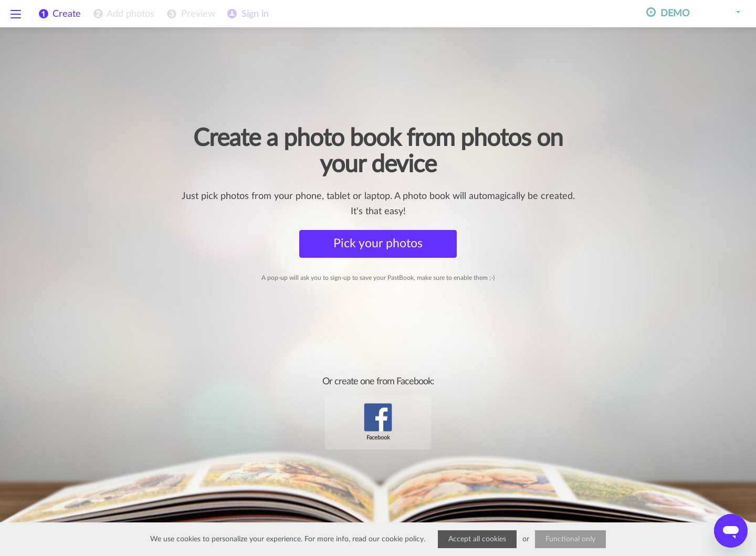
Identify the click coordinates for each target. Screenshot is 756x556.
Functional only (570, 539)
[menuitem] (123, 14)
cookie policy (403, 539)
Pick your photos (378, 243)
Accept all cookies (477, 539)
